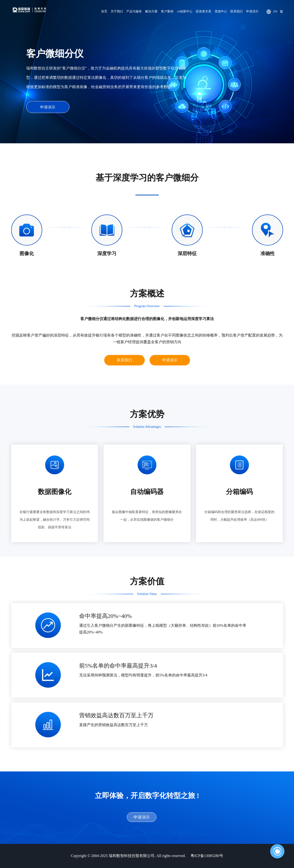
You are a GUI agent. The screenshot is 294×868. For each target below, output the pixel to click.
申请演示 (252, 11)
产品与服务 (134, 11)
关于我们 (117, 11)
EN (275, 11)
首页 (104, 11)
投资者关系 (204, 11)
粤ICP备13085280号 (207, 856)
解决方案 (151, 11)
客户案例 (167, 11)
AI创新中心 (185, 11)
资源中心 (221, 11)
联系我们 (237, 11)
